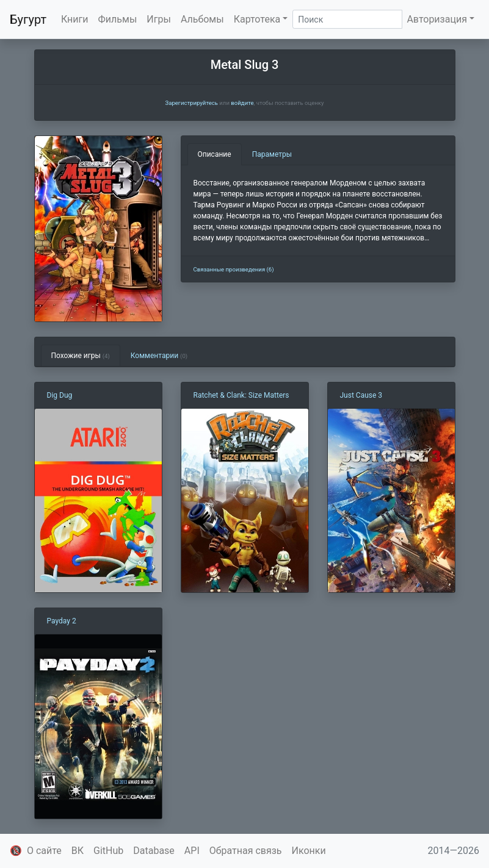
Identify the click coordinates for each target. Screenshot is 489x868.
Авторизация (437, 19)
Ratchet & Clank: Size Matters (241, 395)
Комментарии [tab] (159, 356)
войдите (242, 103)
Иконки (309, 851)
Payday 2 (62, 621)
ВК (78, 851)
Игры (159, 19)
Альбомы (202, 19)
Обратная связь (246, 851)
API (192, 851)
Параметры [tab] (272, 154)
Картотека (257, 19)
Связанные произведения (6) (234, 269)
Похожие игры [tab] (81, 356)
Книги (75, 19)
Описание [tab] (215, 154)
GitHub (108, 851)
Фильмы (118, 19)
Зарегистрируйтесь (191, 103)
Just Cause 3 (361, 395)
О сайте (44, 851)
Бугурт (28, 20)
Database (154, 851)
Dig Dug (60, 395)
